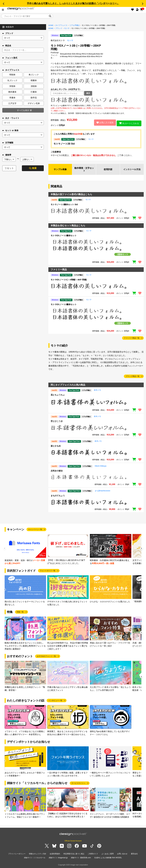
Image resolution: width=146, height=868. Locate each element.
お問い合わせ (122, 854)
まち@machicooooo (103, 491)
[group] (25, 550)
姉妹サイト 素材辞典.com (81, 858)
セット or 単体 (10, 130)
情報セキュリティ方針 (38, 854)
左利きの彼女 (57, 471)
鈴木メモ (97, 391)
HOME (51, 25)
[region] (96, 100)
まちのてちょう (58, 496)
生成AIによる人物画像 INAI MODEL (108, 858)
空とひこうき (57, 422)
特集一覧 (20, 613)
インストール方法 (132, 170)
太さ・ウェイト (11, 118)
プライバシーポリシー (17, 854)
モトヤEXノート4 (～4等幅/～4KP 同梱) (69, 280)
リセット (9, 168)
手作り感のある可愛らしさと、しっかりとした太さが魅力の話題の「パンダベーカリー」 (73, 3)
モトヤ (67, 28)
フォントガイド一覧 (48, 571)
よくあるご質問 (108, 854)
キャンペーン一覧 (35, 530)
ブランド (8, 33)
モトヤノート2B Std (64, 144)
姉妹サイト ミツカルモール (35, 858)
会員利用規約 (55, 854)
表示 (88, 93)
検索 (33, 168)
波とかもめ (56, 446)
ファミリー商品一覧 (132, 339)
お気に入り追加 (103, 123)
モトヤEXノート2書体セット (64, 236)
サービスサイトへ (78, 784)
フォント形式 (10, 58)
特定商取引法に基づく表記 (74, 854)
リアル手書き (75, 25)
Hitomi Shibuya (101, 466)
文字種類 (8, 143)
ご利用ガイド (93, 854)
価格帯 (7, 155)
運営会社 (134, 854)
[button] (3, 4)
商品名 (7, 46)
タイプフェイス (61, 25)
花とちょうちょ (58, 395)
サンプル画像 (60, 170)
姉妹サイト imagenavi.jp (58, 858)
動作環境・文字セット (84, 170)
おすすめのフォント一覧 (46, 657)
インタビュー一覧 (55, 701)
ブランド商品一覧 (132, 377)
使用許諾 (108, 170)
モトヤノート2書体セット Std (64, 205)
